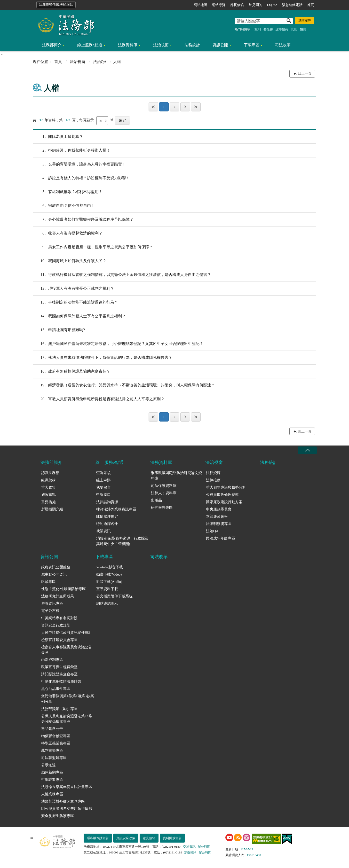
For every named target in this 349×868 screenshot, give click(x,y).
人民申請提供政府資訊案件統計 (67, 633)
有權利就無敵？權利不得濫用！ (68, 192)
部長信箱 (237, 5)
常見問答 (255, 5)
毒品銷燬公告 (52, 729)
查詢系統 (103, 473)
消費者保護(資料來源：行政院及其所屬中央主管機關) (122, 541)
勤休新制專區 (52, 772)
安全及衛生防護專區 (58, 816)
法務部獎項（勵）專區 (59, 709)
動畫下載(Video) (109, 574)
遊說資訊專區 (52, 603)
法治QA (100, 62)
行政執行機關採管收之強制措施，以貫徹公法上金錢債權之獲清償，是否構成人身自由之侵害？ (122, 275)
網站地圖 (200, 5)
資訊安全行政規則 (56, 625)
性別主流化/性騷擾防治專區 (63, 589)
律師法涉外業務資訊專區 (116, 509)
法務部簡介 (52, 45)
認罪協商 (282, 29)
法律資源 (213, 473)
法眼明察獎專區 (219, 524)
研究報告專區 (162, 508)
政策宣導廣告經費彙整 (59, 667)
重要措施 (48, 502)
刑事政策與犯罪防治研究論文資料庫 (176, 476)
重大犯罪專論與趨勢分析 (226, 487)
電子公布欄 (50, 611)
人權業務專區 (52, 794)
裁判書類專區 (52, 751)
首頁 (310, 5)
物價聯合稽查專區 (56, 736)
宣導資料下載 (107, 589)
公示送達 (48, 765)
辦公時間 (204, 847)
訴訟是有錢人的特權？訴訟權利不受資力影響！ (81, 178)
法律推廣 (213, 480)
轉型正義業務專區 (56, 743)
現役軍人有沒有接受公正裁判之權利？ (73, 289)
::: (32, 4)
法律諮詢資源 (107, 502)
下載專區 (252, 45)
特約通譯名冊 (107, 524)
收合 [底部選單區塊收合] (307, 450)
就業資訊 (103, 531)
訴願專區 (48, 582)
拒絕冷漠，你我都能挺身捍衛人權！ (71, 150)
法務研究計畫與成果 (58, 596)
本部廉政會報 (217, 516)
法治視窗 (161, 45)
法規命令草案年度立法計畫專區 (67, 787)
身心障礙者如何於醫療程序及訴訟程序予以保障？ (83, 219)
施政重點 (48, 495)
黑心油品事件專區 (56, 689)
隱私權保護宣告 (98, 838)
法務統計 (192, 45)
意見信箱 (149, 838)
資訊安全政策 (126, 838)
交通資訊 (189, 847)
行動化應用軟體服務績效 (61, 681)
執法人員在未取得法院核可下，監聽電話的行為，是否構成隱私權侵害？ (103, 358)
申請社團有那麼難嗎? (59, 330)
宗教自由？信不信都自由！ (64, 206)
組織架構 (48, 480)
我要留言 (103, 487)
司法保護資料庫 (164, 486)
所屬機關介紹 (52, 509)
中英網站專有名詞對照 (59, 618)
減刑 (258, 29)
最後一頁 (196, 107)
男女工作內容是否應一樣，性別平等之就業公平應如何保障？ (93, 247)
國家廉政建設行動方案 (224, 502)
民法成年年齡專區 (221, 538)
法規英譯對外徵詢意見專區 (63, 801)
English (272, 5)
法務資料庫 (128, 45)
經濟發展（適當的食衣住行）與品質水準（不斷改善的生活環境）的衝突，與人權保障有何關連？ (124, 385)
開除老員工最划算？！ (60, 137)
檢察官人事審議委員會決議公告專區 (67, 650)
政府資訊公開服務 (56, 567)
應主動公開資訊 (54, 574)
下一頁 (185, 107)
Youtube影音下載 (110, 567)
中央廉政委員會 (219, 509)
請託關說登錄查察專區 (59, 674)
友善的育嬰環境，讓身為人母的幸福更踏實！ (79, 164)
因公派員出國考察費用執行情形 (67, 809)
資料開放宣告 (172, 838)
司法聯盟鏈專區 (54, 758)
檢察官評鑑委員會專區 (59, 640)
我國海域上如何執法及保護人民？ (70, 261)
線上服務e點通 (90, 45)
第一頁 (153, 107)
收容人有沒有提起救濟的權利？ (68, 233)
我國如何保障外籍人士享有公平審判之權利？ (79, 316)
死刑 (294, 29)
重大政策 (48, 487)
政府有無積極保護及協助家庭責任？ (71, 371)
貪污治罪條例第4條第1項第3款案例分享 (68, 699)
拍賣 (303, 29)
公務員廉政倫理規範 (222, 495)
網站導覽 (219, 5)
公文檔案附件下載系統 (114, 596)
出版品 (156, 500)
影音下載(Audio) (109, 582)
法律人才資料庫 (164, 493)
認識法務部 (50, 473)
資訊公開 (220, 45)
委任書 (268, 29)
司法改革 (283, 45)
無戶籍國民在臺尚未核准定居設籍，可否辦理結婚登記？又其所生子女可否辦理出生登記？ (118, 344)
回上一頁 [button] (305, 74)
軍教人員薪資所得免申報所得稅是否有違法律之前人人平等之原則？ (99, 399)
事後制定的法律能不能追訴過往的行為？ (75, 302)
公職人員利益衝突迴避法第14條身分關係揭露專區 (67, 719)
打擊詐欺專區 (52, 780)
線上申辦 (103, 480)
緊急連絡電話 (292, 5)
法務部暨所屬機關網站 (56, 5)
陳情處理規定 (107, 516)
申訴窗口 (103, 495)
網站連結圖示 (107, 603)
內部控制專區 (52, 660)
